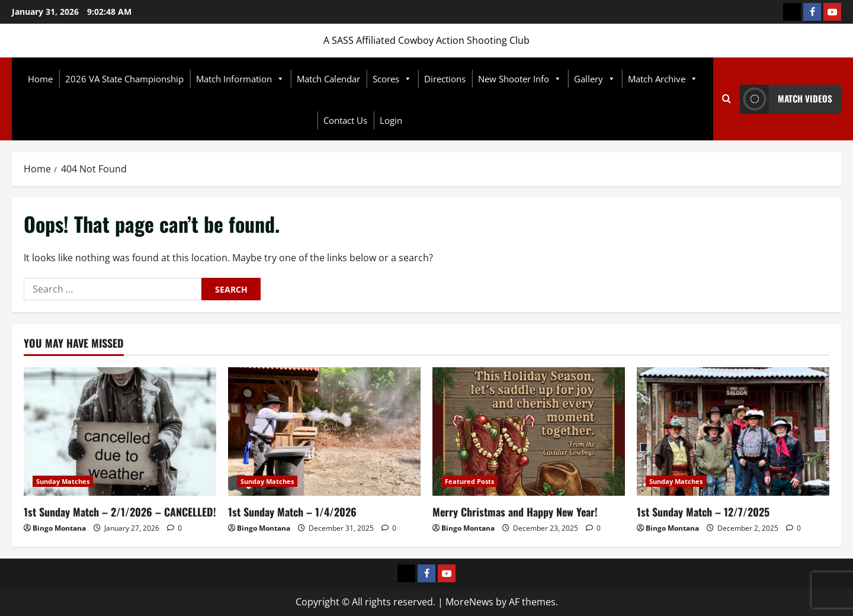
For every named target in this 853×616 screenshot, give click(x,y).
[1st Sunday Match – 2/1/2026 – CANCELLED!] (120, 431)
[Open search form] (727, 99)
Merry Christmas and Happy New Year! (515, 512)
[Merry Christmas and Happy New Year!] (529, 431)
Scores (392, 79)
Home (40, 79)
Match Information (240, 79)
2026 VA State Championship (124, 79)
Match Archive (663, 79)
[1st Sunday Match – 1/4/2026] (324, 431)
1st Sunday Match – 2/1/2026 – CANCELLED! (120, 512)
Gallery (595, 79)
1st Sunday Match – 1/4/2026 (292, 512)
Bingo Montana (59, 528)
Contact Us (345, 120)
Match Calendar (328, 79)
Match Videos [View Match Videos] (786, 99)
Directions (445, 79)
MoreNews (469, 602)
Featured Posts (469, 481)
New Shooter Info (520, 79)
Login (391, 120)
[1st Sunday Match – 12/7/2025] (733, 431)
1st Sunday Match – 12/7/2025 (703, 512)
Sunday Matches (63, 481)
